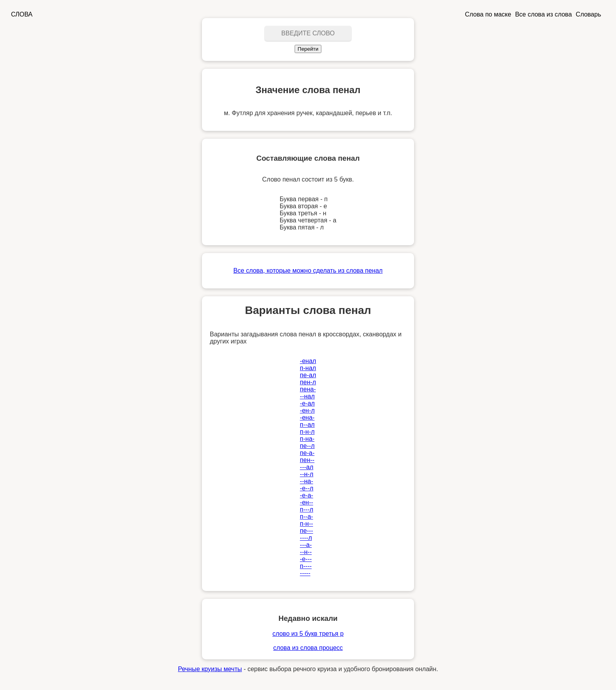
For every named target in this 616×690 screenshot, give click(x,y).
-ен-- (306, 502)
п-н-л (307, 432)
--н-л (306, 474)
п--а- (306, 517)
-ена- (307, 417)
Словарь (588, 14)
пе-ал (308, 375)
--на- (306, 481)
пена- (308, 389)
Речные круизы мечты (210, 669)
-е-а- (306, 495)
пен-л (308, 382)
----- (305, 573)
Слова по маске (488, 14)
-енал (308, 361)
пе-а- (307, 453)
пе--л (307, 446)
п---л (306, 509)
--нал (307, 396)
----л (306, 538)
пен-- (307, 460)
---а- (306, 545)
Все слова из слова (543, 14)
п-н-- (306, 524)
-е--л (306, 488)
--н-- (306, 552)
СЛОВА (22, 14)
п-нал (308, 368)
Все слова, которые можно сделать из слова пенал (308, 271)
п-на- (307, 439)
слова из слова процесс (308, 648)
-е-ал (307, 403)
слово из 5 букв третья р (308, 634)
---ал (306, 467)
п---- (306, 566)
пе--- (306, 531)
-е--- (306, 559)
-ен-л (307, 410)
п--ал (307, 425)
